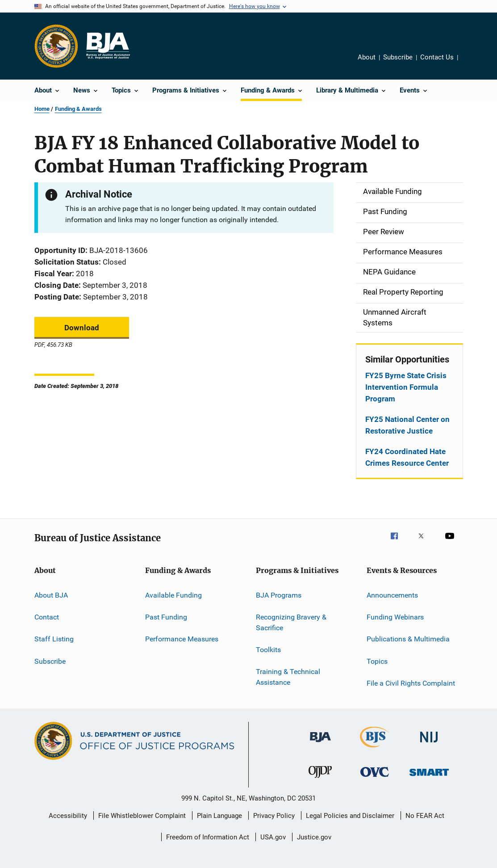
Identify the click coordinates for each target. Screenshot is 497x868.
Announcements (392, 595)
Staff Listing (54, 639)
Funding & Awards (78, 109)
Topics (377, 661)
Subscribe (398, 57)
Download (82, 328)
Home (42, 109)
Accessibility (68, 816)
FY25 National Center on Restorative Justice (407, 425)
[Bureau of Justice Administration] (320, 744)
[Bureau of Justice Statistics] (374, 749)
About (367, 57)
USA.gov (273, 837)
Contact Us (437, 57)
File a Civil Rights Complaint (411, 683)
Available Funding (173, 595)
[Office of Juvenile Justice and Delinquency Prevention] (320, 780)
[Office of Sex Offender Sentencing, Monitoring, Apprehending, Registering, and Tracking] (429, 777)
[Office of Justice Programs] (56, 46)
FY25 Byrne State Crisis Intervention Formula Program (406, 387)
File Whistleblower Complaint (142, 816)
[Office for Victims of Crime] (375, 778)
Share (468, 59)
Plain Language (219, 816)
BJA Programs (279, 595)
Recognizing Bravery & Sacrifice (291, 622)
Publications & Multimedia (408, 639)
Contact (47, 617)
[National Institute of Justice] (429, 744)
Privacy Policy (274, 816)
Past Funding (166, 617)
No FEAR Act (425, 816)
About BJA (51, 595)
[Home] (108, 46)
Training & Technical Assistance (288, 677)
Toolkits (268, 650)
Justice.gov (314, 837)
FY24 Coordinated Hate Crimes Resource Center (407, 457)
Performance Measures (182, 639)
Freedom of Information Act (208, 837)
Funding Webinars (395, 617)
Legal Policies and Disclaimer (350, 816)
